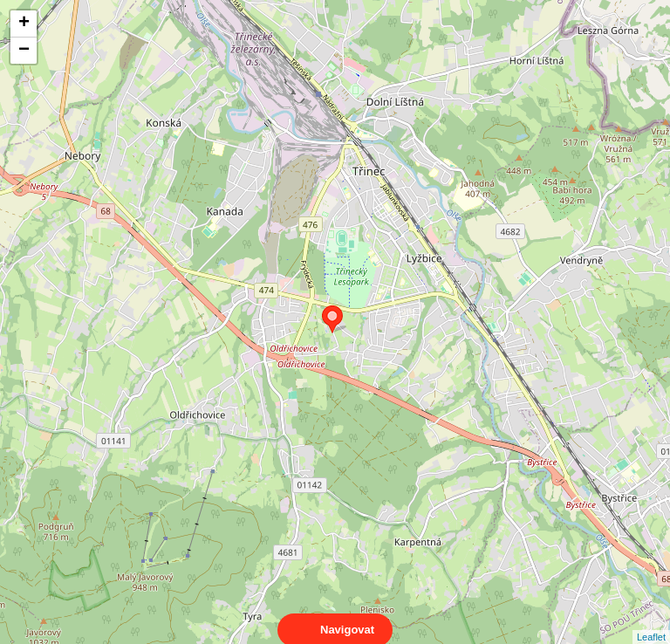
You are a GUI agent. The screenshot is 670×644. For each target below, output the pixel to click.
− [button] (24, 51)
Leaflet (651, 621)
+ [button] (24, 24)
